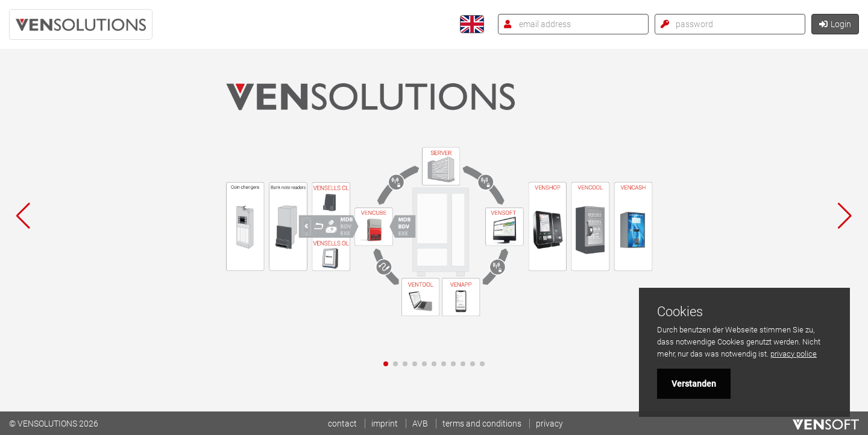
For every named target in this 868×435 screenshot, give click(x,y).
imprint (385, 424)
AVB (420, 424)
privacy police (794, 354)
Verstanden (694, 384)
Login (835, 24)
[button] (386, 364)
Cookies (680, 312)
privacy (549, 424)
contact (342, 424)
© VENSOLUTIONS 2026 (54, 424)
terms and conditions (482, 424)
